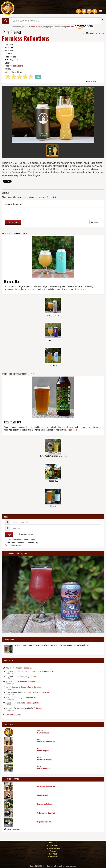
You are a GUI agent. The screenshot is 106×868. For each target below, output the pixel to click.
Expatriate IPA (13, 422)
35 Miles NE (32, 682)
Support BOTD (53, 846)
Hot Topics (27, 668)
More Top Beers (14, 829)
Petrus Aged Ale (32, 703)
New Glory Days (43, 733)
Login (9, 535)
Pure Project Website (14, 66)
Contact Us (53, 857)
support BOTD (35, 27)
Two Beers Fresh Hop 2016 (43, 671)
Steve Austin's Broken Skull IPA (53, 456)
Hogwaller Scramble (44, 822)
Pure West (53, 365)
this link (70, 27)
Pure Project (12, 32)
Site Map (53, 854)
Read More (80, 289)
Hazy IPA (9, 48)
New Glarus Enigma (44, 760)
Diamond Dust (12, 281)
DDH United (53, 340)
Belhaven (37, 708)
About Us (53, 843)
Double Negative (43, 751)
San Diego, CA (11, 60)
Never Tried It (91, 81)
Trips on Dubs (53, 315)
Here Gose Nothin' (44, 768)
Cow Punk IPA (31, 698)
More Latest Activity (13, 715)
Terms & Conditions (53, 848)
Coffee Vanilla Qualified (46, 813)
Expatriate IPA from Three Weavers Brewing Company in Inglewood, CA (58, 645)
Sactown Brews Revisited (31, 687)
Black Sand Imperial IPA (46, 742)
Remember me (27, 534)
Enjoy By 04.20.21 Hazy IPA (38, 692)
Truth (34, 676)
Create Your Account (14, 545)
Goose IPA (53, 481)
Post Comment (13, 222)
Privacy (53, 851)
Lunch (53, 506)
